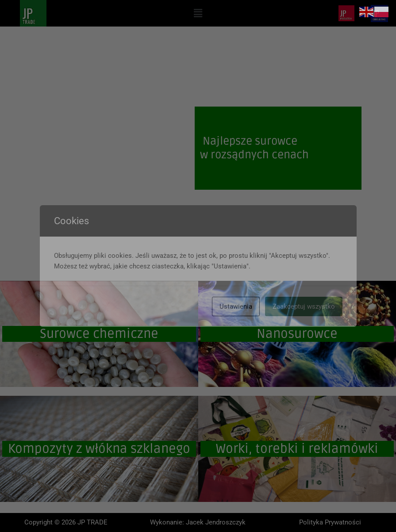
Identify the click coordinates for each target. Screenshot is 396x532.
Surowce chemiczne (99, 334)
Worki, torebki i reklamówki (297, 449)
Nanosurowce (297, 334)
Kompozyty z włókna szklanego (99, 449)
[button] (198, 13)
